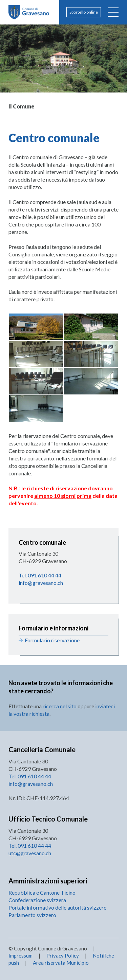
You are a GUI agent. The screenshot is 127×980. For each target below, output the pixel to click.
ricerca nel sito (60, 706)
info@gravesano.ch (41, 583)
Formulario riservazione (52, 640)
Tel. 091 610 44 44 (40, 575)
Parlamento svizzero (32, 915)
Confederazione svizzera (37, 900)
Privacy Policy (63, 956)
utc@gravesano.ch (30, 853)
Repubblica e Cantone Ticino (42, 892)
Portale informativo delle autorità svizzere (57, 907)
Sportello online (84, 12)
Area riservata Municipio (60, 963)
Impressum (20, 956)
